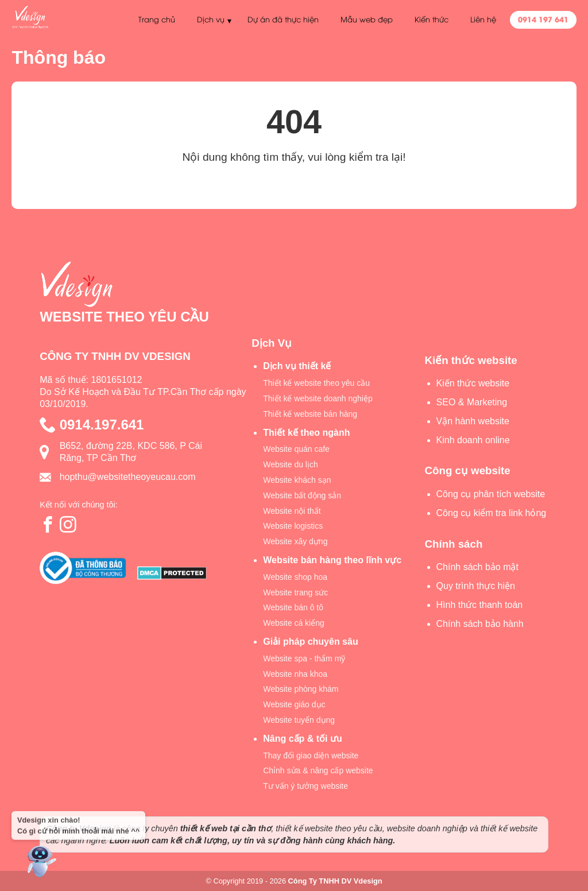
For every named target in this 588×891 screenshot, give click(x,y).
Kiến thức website (473, 383)
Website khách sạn (297, 480)
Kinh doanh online (473, 440)
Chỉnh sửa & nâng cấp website (318, 770)
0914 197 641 (543, 19)
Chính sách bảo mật (477, 567)
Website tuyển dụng (299, 720)
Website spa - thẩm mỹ (304, 658)
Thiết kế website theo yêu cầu (316, 383)
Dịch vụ (210, 19)
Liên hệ (483, 19)
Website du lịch (291, 464)
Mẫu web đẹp (367, 19)
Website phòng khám (301, 689)
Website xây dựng (295, 541)
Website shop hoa (295, 577)
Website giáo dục (294, 704)
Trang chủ (156, 19)
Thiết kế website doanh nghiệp (318, 398)
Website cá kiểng (294, 623)
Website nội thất (292, 511)
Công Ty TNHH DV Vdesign (335, 881)
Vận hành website (473, 421)
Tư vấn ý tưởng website (305, 786)
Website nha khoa (295, 674)
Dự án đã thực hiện (283, 19)
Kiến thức (432, 19)
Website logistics (293, 526)
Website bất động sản (302, 495)
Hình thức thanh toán (480, 605)
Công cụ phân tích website (491, 494)
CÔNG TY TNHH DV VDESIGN (115, 356)
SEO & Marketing (472, 402)
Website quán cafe (296, 449)
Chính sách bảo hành (480, 624)
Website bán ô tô (293, 607)
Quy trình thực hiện (476, 586)
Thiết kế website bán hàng (310, 414)
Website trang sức (295, 592)
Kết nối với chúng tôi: (79, 505)
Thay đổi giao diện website (311, 756)
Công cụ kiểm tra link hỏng (492, 513)
